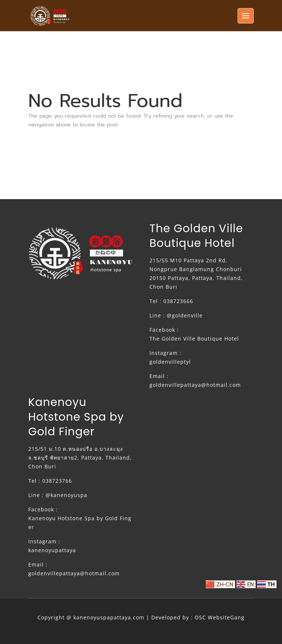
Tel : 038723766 (50, 481)
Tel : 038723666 (171, 301)
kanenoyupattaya (52, 550)
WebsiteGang (226, 617)
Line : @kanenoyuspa (58, 495)
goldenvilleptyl (170, 362)
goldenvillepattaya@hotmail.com (195, 385)
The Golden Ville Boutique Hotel (194, 339)
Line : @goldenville (176, 315)
